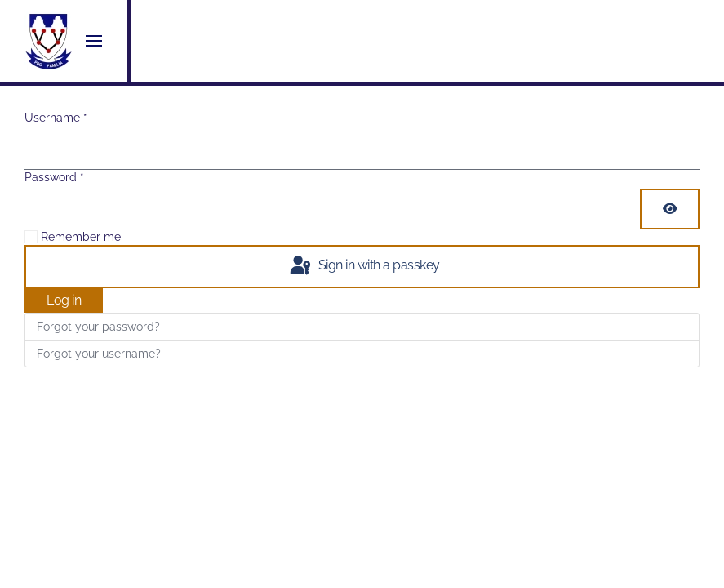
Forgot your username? (99, 354)
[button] (94, 41)
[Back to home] (49, 41)
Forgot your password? (98, 327)
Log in (64, 300)
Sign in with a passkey (364, 266)
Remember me (81, 237)
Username (56, 118)
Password (54, 177)
